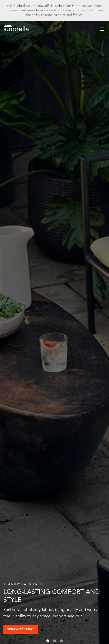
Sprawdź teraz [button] (21, 629)
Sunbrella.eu (23, 6)
